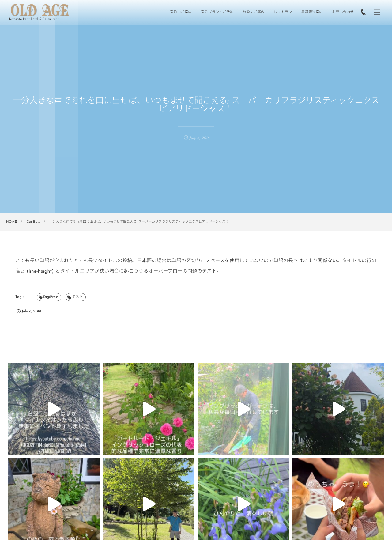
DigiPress (51, 297)
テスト (77, 297)
